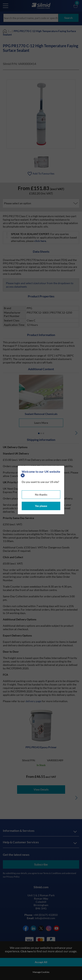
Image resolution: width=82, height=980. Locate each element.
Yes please (41, 506)
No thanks (41, 495)
